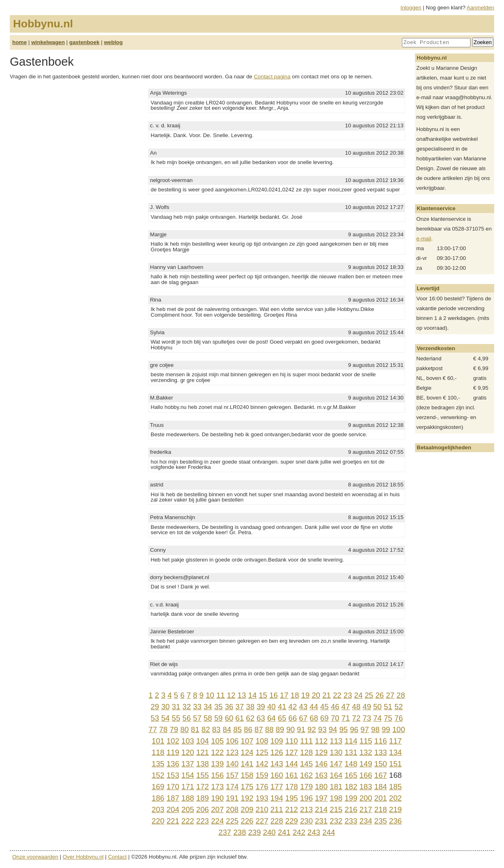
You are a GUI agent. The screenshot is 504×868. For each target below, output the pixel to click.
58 (208, 718)
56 (187, 718)
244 (329, 832)
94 (333, 729)
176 (262, 787)
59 (218, 718)
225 (232, 821)
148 (351, 764)
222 (188, 821)
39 (261, 707)
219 (396, 809)
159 (262, 775)
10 (210, 695)
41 (282, 707)
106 (232, 741)
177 (277, 787)
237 (225, 832)
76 (399, 718)
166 (366, 775)
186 (158, 798)
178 (291, 787)
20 (316, 695)
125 (262, 752)
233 (351, 821)
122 (217, 752)
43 (303, 707)
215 (336, 809)
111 (307, 741)
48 (356, 707)
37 (240, 707)
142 (262, 764)
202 (396, 798)
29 (155, 707)
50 (378, 707)
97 (365, 729)
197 (321, 798)
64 (271, 718)
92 (312, 729)
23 (348, 695)
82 (206, 729)
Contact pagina (272, 77)
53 (155, 718)
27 (390, 695)
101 (158, 741)
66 (293, 718)
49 (367, 707)
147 (336, 764)
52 (399, 707)
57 (197, 718)
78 (163, 729)
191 (232, 798)
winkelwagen (48, 42)
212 (291, 809)
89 (280, 729)
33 (197, 707)
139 (217, 764)
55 (176, 718)
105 (217, 741)
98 (376, 729)
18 (295, 695)
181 (336, 787)
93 (322, 729)
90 (291, 729)
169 (158, 787)
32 (187, 707)
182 (351, 787)
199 (351, 798)
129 (321, 752)
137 (188, 764)
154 (188, 775)
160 (277, 775)
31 (176, 707)
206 (202, 809)
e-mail (424, 239)
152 (158, 775)
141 (247, 764)
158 (247, 775)
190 (217, 798)
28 (401, 695)
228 (277, 821)
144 (291, 764)
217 (366, 809)
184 (380, 787)
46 (335, 707)
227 (262, 821)
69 (324, 718)
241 (284, 832)
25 (369, 695)
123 (232, 752)
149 (366, 764)
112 (321, 741)
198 (336, 798)
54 (166, 718)
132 (366, 752)
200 (366, 798)
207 (217, 809)
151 (396, 764)
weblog (113, 42)
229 (291, 821)
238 (240, 832)
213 (307, 809)
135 (158, 764)
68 (314, 718)
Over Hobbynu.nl (83, 857)
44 (314, 707)
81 (195, 729)
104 (202, 741)
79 (174, 729)
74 (378, 718)
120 (188, 752)
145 (307, 764)
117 (396, 741)
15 (263, 695)
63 (261, 718)
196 (307, 798)
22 (337, 695)
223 (202, 821)
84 (227, 729)
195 (291, 798)
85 (238, 729)
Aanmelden (481, 8)
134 (396, 752)
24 (358, 695)
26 (380, 695)
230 (307, 821)
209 (247, 809)
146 (321, 764)
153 (173, 775)
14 (253, 695)
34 (208, 707)
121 (202, 752)
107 (247, 741)
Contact (117, 857)
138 (202, 764)
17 (284, 695)
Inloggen (411, 8)
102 (173, 741)
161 (291, 775)
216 (351, 809)
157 (232, 775)
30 (166, 707)
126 (277, 752)
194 (277, 798)
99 (386, 729)
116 (380, 741)
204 (173, 809)
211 (277, 809)
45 (324, 707)
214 (321, 809)
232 (336, 821)
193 (262, 798)
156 (217, 775)
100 (398, 729)
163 (321, 775)
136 (173, 764)
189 (202, 798)
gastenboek (85, 42)
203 (158, 809)
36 (229, 707)
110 (291, 741)
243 (314, 832)
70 (335, 718)
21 (327, 695)
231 (321, 821)
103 (188, 741)
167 (380, 775)
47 (346, 707)
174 (232, 787)
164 (336, 775)
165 (351, 775)
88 (269, 729)
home (20, 42)
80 (184, 729)
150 (380, 764)
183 (366, 787)
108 (262, 741)
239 (254, 832)
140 (232, 764)
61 (240, 718)
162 (307, 775)
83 (216, 729)
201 (380, 798)
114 (351, 741)
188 (188, 798)
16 (273, 695)
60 (229, 718)
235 (380, 821)
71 (346, 718)
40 (271, 707)
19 (305, 695)
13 (242, 695)
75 (388, 718)
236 (396, 821)
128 (307, 752)
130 (336, 752)
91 (301, 729)
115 (366, 741)
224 (217, 821)
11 (221, 695)
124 (247, 752)
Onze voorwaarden (35, 857)
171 (188, 787)
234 (366, 821)
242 (299, 832)
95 (344, 729)
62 (250, 718)
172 (202, 787)
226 (247, 821)
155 (202, 775)
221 (173, 821)
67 (303, 718)
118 (158, 752)
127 (291, 752)
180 (321, 787)
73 (367, 718)
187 (173, 798)
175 (247, 787)
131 (351, 752)
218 (380, 809)
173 (217, 787)
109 (277, 741)
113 (336, 741)
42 (293, 707)
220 (158, 821)
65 (282, 718)
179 (307, 787)
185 (396, 787)
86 (248, 729)
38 (250, 707)
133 (380, 752)
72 (356, 718)
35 (218, 707)
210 (262, 809)
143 (277, 764)
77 (153, 729)
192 (247, 798)
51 (388, 707)
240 (269, 832)
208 (232, 809)
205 (188, 809)
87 (259, 729)
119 (173, 752)
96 (354, 729)
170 (173, 787)
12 (231, 695)
